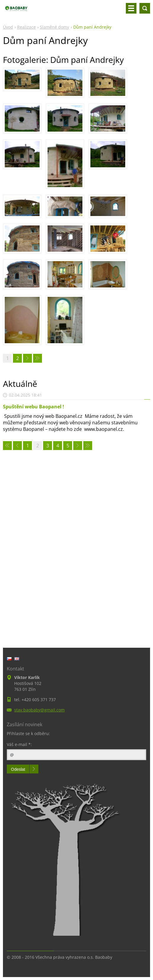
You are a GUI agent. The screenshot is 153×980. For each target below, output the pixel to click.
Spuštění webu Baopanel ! (34, 407)
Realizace (26, 27)
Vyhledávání (145, 8)
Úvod (8, 27)
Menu (131, 8)
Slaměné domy (54, 27)
